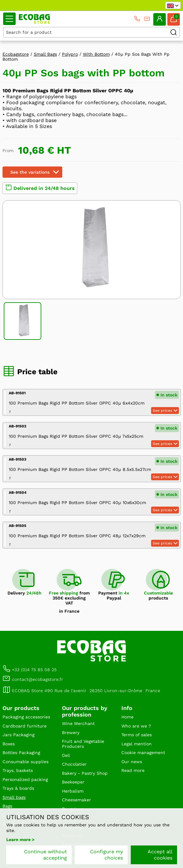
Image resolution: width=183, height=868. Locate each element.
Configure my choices (107, 855)
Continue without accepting (46, 855)
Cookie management (143, 753)
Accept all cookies (160, 855)
